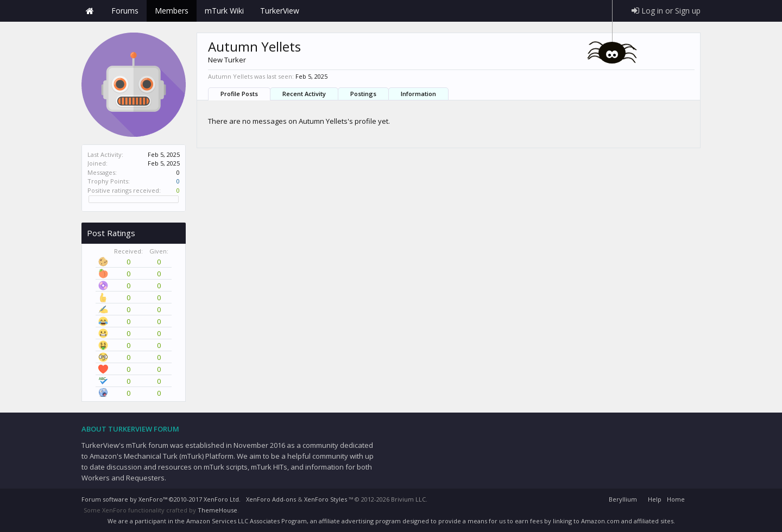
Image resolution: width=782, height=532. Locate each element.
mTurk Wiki (224, 11)
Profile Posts (239, 94)
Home (90, 11)
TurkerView (280, 11)
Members (172, 11)
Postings (363, 94)
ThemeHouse (217, 510)
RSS (694, 498)
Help (655, 499)
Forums (125, 11)
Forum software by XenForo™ (161, 499)
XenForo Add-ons (271, 499)
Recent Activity (304, 94)
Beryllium (623, 499)
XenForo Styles (326, 499)
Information (418, 94)
